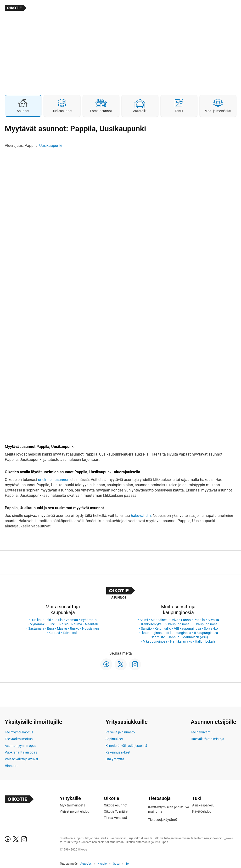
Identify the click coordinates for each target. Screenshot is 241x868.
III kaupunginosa (179, 633)
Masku (62, 628)
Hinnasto (12, 766)
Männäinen (159, 620)
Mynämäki (37, 624)
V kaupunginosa (155, 641)
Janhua (174, 637)
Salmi (144, 620)
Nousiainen (90, 628)
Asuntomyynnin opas (21, 746)
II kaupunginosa (206, 633)
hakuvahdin (141, 516)
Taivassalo (71, 633)
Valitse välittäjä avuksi (21, 759)
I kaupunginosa (152, 633)
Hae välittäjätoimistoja (207, 739)
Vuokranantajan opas (21, 752)
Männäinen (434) (195, 637)
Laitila (58, 620)
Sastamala (36, 628)
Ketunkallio (163, 628)
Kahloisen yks (151, 624)
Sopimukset (114, 739)
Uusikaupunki (51, 146)
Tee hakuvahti (201, 732)
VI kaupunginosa (205, 624)
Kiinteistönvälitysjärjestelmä (126, 746)
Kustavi (54, 633)
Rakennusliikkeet (118, 752)
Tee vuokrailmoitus (19, 739)
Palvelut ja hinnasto (120, 732)
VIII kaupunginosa (188, 628)
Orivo (174, 620)
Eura (51, 628)
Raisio (64, 624)
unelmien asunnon (54, 480)
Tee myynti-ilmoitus (19, 732)
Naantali (91, 624)
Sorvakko (211, 628)
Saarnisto (158, 637)
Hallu (199, 641)
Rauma (77, 624)
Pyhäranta (89, 620)
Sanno (186, 620)
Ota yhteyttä (115, 759)
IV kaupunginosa (177, 624)
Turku (52, 624)
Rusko (75, 628)
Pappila (199, 620)
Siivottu (213, 620)
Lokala (210, 641)
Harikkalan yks (181, 641)
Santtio (146, 628)
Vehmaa (72, 620)
